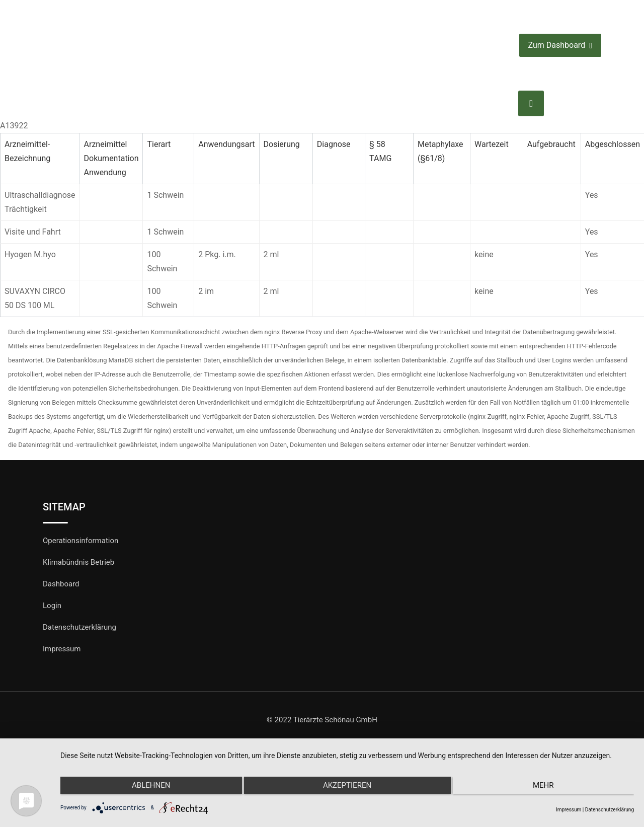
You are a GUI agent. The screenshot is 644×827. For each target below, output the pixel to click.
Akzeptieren (347, 788)
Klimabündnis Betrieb (78, 562)
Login (52, 606)
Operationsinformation (80, 541)
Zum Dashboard (560, 46)
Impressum (62, 649)
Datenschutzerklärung (79, 627)
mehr (548, 788)
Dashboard (61, 584)
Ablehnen (146, 788)
